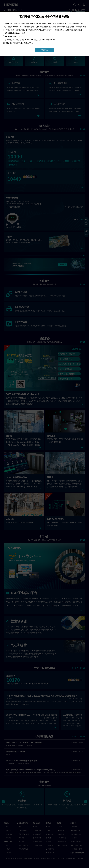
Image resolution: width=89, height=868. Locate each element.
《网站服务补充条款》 (12, 33)
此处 (8, 43)
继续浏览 (44, 50)
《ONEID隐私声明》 (48, 40)
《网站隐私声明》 (11, 36)
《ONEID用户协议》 (32, 40)
